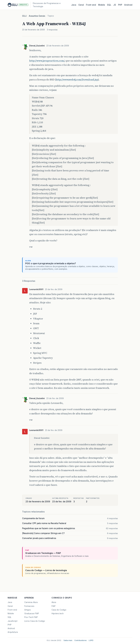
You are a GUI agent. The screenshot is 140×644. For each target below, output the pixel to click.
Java (74, 5)
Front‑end (91, 5)
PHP (120, 5)
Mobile (102, 5)
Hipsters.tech (58, 613)
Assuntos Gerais (37, 16)
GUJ (24, 16)
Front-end (12, 610)
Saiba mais (68, 640)
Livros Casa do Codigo (35, 621)
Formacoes (29, 606)
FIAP (54, 606)
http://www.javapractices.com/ (47, 61)
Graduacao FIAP (32, 613)
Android (128, 5)
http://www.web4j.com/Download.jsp (77, 80)
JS (115, 5)
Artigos (28, 610)
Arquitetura (13, 632)
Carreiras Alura (31, 602)
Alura (54, 602)
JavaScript (13, 621)
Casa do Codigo (59, 610)
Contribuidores (81, 640)
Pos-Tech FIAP (31, 617)
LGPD (91, 640)
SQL (109, 5)
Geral (81, 5)
